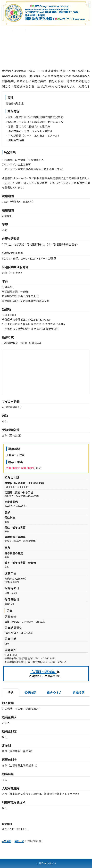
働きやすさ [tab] (54, 692)
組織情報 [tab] (79, 692)
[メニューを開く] (90, 5)
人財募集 (7, 30)
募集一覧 (19, 30)
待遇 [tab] (10, 692)
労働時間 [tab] (30, 692)
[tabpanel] (46, 758)
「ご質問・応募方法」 (43, 671)
